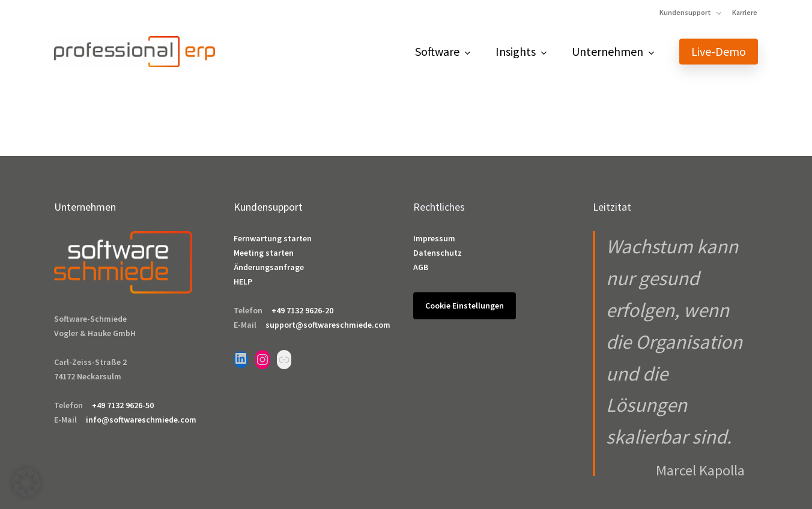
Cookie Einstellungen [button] (465, 306)
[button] (26, 483)
